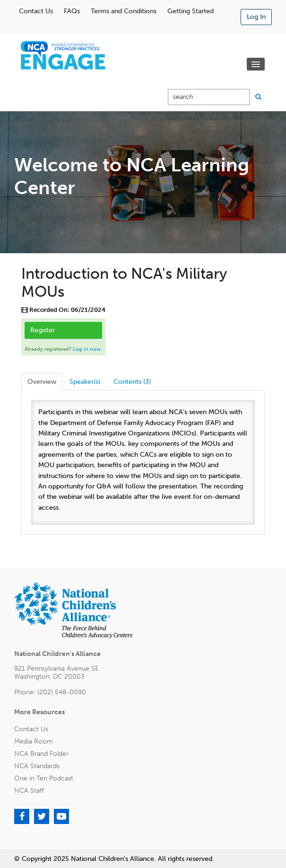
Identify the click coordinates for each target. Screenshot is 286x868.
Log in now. (87, 349)
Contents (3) (132, 382)
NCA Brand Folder (41, 754)
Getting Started (191, 11)
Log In (256, 17)
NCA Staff (29, 791)
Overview (42, 382)
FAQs (72, 11)
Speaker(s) (85, 382)
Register (43, 330)
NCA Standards (37, 766)
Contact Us (36, 11)
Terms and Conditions (124, 11)
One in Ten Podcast (44, 778)
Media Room (34, 741)
